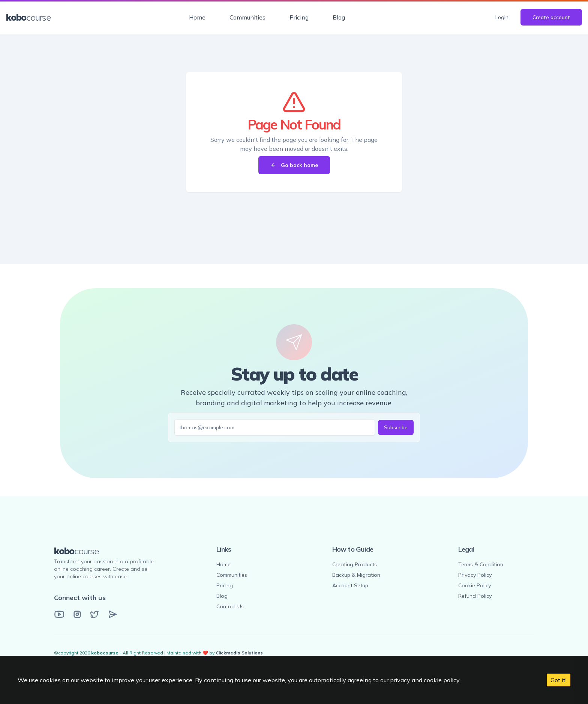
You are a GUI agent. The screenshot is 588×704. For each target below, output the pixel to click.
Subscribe (396, 427)
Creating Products (355, 564)
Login (502, 17)
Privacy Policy (475, 575)
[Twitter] (94, 614)
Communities (247, 17)
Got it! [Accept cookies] (559, 680)
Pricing (299, 17)
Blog (339, 17)
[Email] (112, 614)
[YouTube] (59, 614)
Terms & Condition (481, 564)
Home (197, 17)
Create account (551, 17)
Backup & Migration (356, 575)
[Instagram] (77, 614)
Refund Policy (475, 596)
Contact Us (230, 606)
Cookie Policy (475, 585)
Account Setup (350, 585)
